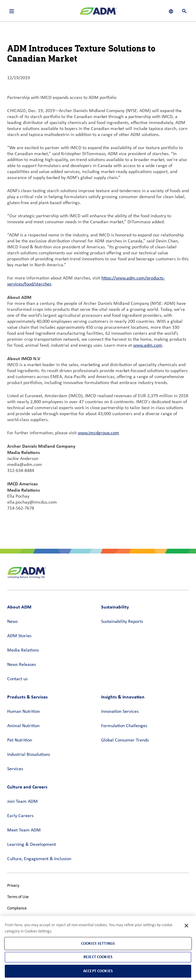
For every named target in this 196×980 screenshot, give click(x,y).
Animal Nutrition (23, 726)
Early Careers (20, 816)
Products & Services (27, 697)
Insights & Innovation (123, 697)
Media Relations (23, 650)
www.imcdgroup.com (98, 433)
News (12, 622)
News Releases (22, 665)
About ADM (19, 607)
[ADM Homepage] (98, 13)
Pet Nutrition (20, 740)
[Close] (186, 926)
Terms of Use (18, 897)
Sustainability (115, 607)
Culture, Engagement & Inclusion (39, 859)
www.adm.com (148, 345)
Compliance (17, 908)
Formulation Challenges (124, 726)
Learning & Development (32, 845)
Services (15, 769)
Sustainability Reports (122, 622)
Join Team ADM (22, 802)
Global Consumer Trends (125, 740)
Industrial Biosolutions (29, 755)
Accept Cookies (98, 971)
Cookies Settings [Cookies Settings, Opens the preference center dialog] (98, 943)
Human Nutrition (23, 712)
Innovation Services (120, 712)
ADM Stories (19, 636)
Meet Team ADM (24, 830)
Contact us (17, 679)
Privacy (13, 886)
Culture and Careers (27, 787)
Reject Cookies (98, 957)
